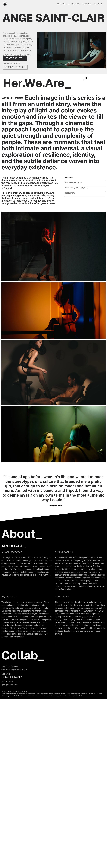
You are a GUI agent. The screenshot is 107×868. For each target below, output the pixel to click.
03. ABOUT (87, 4)
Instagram (70, 193)
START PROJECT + (15, 58)
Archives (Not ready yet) (77, 188)
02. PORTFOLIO (74, 4)
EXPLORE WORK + (15, 67)
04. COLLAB (98, 4)
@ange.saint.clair (9, 685)
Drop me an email (73, 183)
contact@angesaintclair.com (15, 669)
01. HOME (61, 4)
